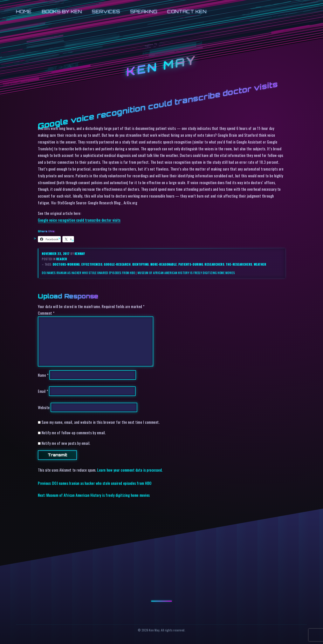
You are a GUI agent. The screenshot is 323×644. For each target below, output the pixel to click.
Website (44, 407)
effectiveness (92, 264)
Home (24, 11)
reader (62, 259)
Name (43, 375)
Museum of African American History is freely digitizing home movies (186, 273)
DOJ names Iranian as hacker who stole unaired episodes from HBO (88, 273)
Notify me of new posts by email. (66, 443)
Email (43, 391)
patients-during (191, 264)
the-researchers (239, 264)
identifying (141, 264)
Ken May (161, 66)
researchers (214, 264)
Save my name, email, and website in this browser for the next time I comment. (101, 422)
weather (260, 264)
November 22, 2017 (56, 254)
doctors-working (66, 264)
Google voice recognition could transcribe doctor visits (79, 220)
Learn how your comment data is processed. (130, 470)
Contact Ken (187, 11)
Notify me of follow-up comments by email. (74, 433)
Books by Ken (62, 11)
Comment (46, 313)
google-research (117, 264)
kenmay (80, 254)
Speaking (144, 11)
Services (106, 11)
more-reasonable (164, 264)
